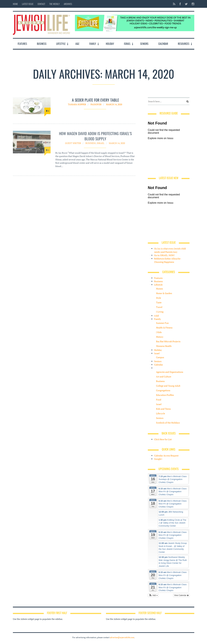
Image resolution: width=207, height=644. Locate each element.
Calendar (163, 44)
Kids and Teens (163, 409)
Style (159, 298)
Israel (127, 44)
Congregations (163, 390)
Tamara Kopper (77, 104)
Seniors (144, 44)
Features (22, 44)
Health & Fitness (164, 328)
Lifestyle (61, 44)
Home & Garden (164, 293)
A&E (77, 44)
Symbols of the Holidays (168, 423)
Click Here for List (163, 439)
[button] (153, 595)
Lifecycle (161, 413)
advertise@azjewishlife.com (122, 637)
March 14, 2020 (114, 104)
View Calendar (181, 595)
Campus (160, 357)
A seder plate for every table (95, 100)
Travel (159, 307)
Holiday (110, 44)
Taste (159, 302)
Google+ (158, 459)
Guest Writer (73, 145)
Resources (184, 44)
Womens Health (164, 346)
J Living (160, 312)
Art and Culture (164, 377)
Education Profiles (165, 395)
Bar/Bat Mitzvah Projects (168, 341)
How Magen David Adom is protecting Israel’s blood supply (95, 138)
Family (93, 44)
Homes (160, 289)
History (160, 337)
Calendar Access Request (166, 456)
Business (42, 44)
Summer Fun (162, 323)
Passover (96, 104)
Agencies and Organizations (170, 372)
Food (159, 400)
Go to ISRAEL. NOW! (164, 255)
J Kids (159, 332)
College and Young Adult (168, 386)
